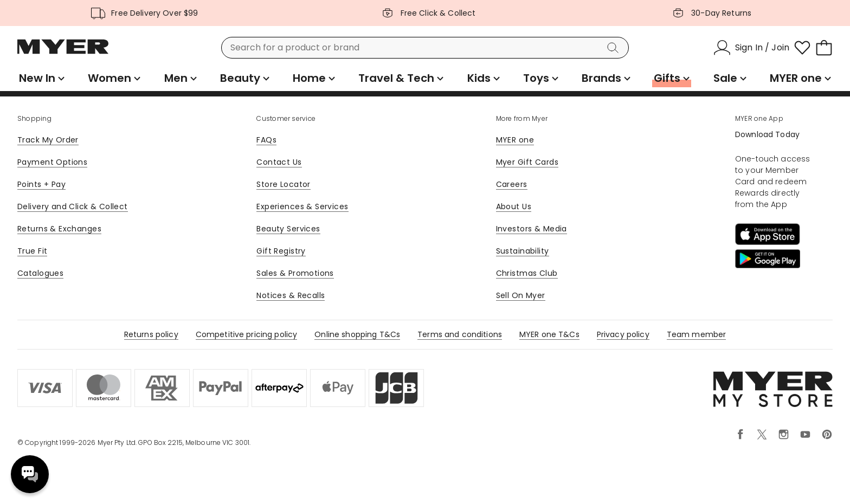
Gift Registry (281, 251)
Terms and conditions (460, 334)
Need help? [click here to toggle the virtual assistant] (30, 474)
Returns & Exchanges (59, 229)
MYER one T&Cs (549, 334)
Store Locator (283, 184)
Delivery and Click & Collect (73, 206)
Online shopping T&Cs (357, 334)
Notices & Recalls (291, 295)
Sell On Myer (521, 295)
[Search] (615, 48)
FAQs (266, 140)
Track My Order (48, 140)
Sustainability (523, 251)
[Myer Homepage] (63, 53)
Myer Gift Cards (527, 162)
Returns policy (151, 334)
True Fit (32, 251)
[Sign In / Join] (751, 48)
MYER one (515, 140)
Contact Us (279, 162)
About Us (514, 206)
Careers (512, 184)
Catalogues (40, 273)
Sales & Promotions (295, 273)
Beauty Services (288, 229)
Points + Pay (41, 184)
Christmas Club (527, 273)
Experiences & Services (302, 206)
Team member (697, 334)
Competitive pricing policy (247, 334)
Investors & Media (532, 229)
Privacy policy (623, 334)
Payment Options (52, 162)
